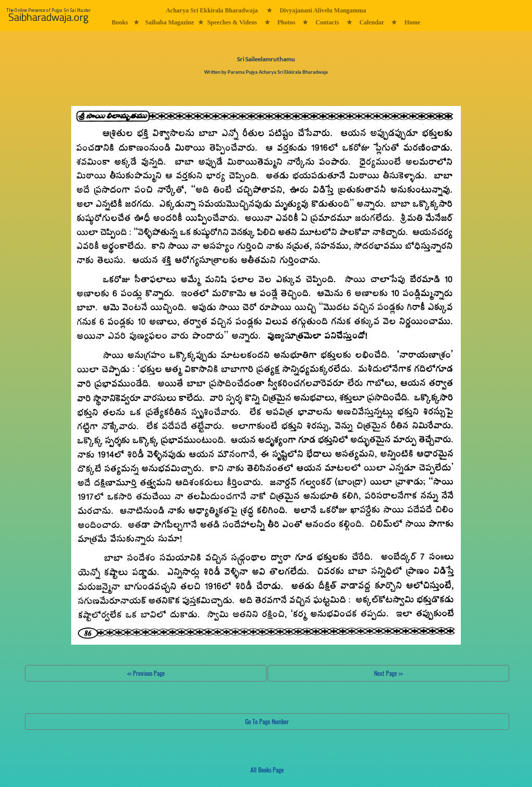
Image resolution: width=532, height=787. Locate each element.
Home (412, 22)
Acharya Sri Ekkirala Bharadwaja (212, 10)
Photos (287, 22)
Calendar (372, 22)
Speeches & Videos (232, 22)
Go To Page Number (267, 721)
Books (120, 22)
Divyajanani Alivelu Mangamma (323, 10)
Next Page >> (388, 673)
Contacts (327, 22)
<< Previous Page (146, 673)
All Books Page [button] (267, 770)
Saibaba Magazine (169, 22)
